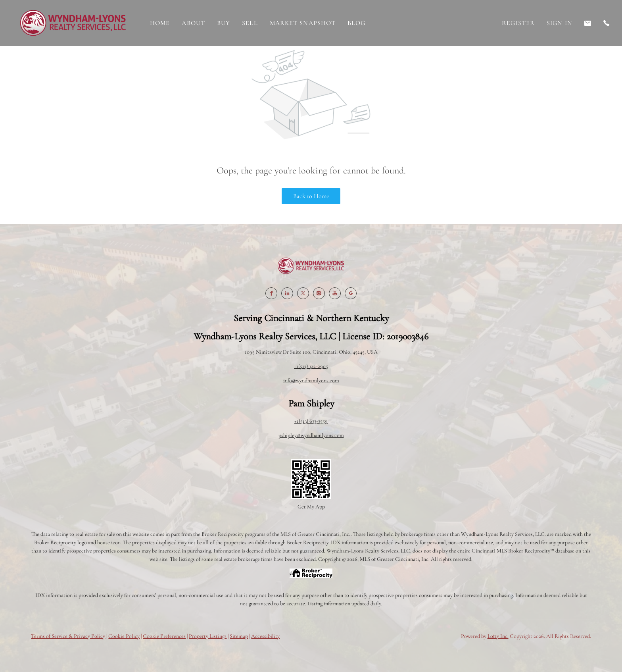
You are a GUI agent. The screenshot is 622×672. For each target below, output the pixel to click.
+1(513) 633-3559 (311, 421)
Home (160, 23)
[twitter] (303, 293)
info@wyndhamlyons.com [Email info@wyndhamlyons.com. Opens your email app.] (311, 380)
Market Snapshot (303, 23)
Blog (357, 23)
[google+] (351, 293)
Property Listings (208, 636)
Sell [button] (250, 23)
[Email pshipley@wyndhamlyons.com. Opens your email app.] (588, 23)
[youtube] (335, 293)
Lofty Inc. (498, 636)
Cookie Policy (124, 636)
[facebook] (271, 293)
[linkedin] (287, 293)
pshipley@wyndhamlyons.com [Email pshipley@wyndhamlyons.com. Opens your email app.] (311, 435)
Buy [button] (224, 23)
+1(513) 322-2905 (311, 366)
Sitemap (239, 636)
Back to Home (311, 196)
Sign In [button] (560, 23)
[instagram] (319, 293)
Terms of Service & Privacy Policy (68, 636)
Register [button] (518, 23)
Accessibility (265, 636)
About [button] (193, 23)
